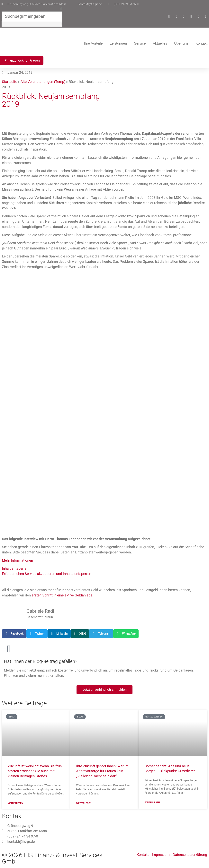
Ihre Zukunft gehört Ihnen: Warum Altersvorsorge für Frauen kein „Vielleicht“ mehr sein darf (102, 772)
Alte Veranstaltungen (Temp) (43, 83)
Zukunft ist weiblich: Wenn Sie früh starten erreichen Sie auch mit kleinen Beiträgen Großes (35, 772)
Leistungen (118, 44)
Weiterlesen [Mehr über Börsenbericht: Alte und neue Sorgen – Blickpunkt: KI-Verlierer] (152, 804)
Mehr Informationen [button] (18, 561)
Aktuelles (160, 44)
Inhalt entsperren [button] (15, 570)
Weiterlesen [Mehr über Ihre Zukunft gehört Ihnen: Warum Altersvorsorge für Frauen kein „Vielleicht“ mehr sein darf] (84, 805)
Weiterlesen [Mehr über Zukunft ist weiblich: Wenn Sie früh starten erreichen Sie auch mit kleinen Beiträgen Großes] (15, 805)
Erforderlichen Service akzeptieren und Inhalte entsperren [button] (47, 575)
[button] (34, 9)
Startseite (9, 83)
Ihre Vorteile (93, 44)
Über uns (181, 44)
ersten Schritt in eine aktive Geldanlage (62, 596)
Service (140, 44)
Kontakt (201, 44)
